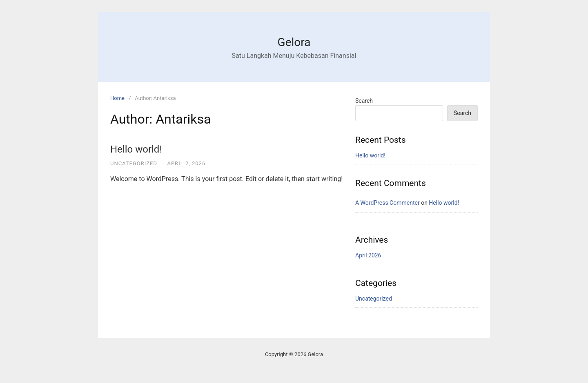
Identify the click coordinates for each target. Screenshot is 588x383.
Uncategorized (134, 163)
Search (364, 101)
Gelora (294, 42)
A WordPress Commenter (388, 203)
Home (117, 98)
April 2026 (368, 255)
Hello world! (136, 149)
